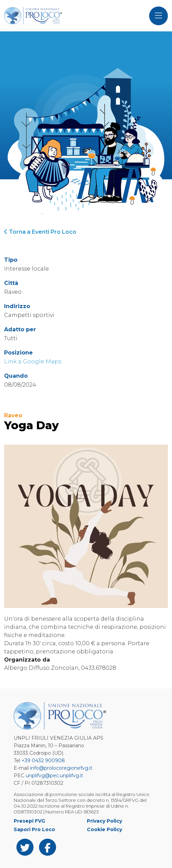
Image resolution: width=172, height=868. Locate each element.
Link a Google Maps (33, 361)
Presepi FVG (29, 821)
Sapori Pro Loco (34, 829)
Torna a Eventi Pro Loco (40, 232)
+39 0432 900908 (43, 761)
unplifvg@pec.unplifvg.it (54, 776)
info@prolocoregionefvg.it (61, 768)
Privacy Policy (104, 821)
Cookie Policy (104, 829)
